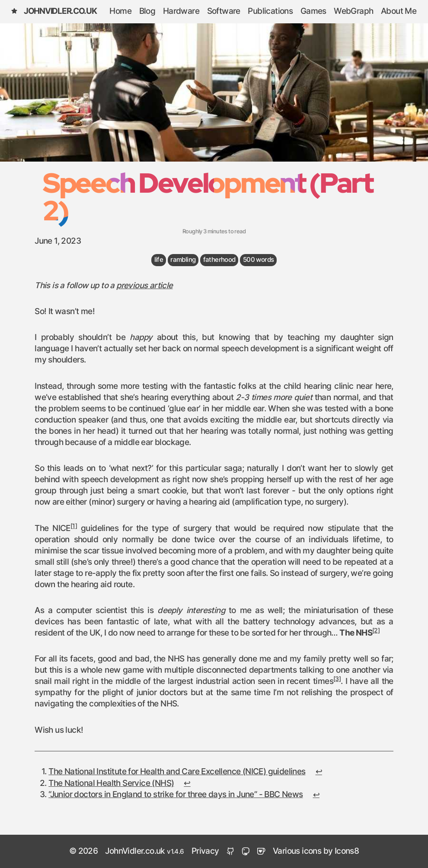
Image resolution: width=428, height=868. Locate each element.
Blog (147, 11)
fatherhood (219, 260)
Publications (270, 11)
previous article (144, 286)
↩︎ (319, 772)
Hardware (181, 11)
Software (224, 11)
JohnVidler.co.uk (54, 11)
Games (313, 11)
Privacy (205, 851)
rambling (183, 260)
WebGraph (353, 11)
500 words (259, 260)
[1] (74, 526)
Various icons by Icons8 (316, 851)
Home (120, 11)
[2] (376, 631)
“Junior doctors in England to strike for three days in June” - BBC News (176, 795)
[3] (337, 679)
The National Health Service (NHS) (111, 784)
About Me (399, 11)
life (159, 260)
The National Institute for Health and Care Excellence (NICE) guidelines (177, 772)
